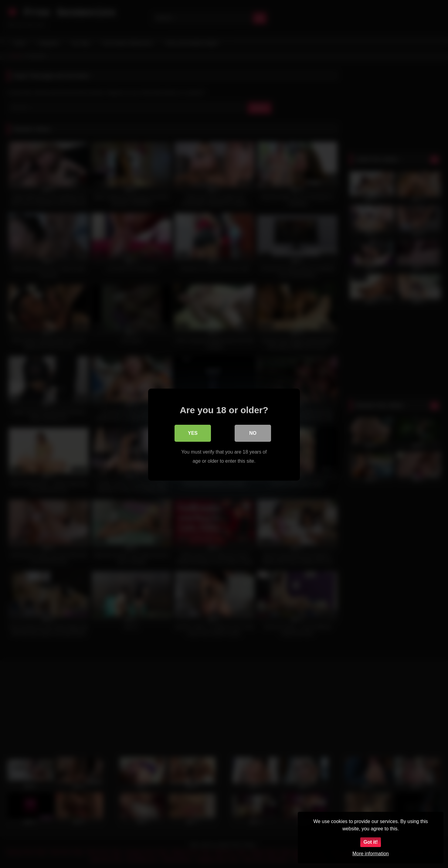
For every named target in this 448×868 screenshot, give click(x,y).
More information (371, 854)
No (253, 432)
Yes (193, 432)
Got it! (370, 842)
